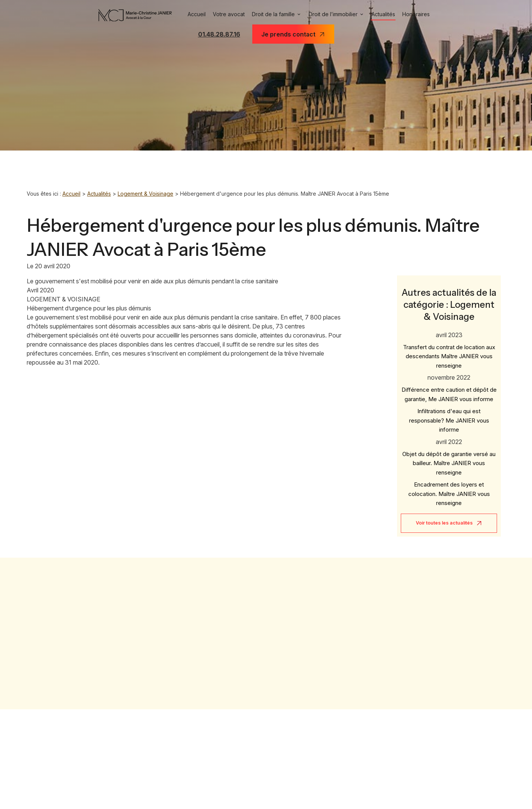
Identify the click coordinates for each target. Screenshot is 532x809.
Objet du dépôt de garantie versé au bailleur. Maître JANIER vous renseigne (449, 458)
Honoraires (416, 14)
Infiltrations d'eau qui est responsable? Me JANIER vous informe (449, 415)
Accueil (197, 14)
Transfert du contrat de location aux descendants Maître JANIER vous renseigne (449, 351)
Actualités (383, 14)
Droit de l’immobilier (333, 14)
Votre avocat (229, 14)
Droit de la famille (273, 14)
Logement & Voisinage (146, 194)
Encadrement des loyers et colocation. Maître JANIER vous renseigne (449, 489)
